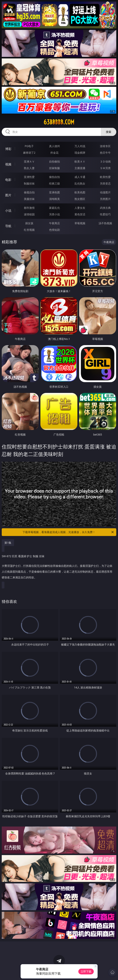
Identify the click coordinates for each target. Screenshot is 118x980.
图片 (8, 195)
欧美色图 (80, 192)
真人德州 (54, 146)
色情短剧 (54, 230)
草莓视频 (80, 223)
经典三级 (54, 183)
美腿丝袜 (29, 199)
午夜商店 (54, 223)
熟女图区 (80, 199)
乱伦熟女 (80, 183)
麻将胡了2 (29, 153)
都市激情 (29, 208)
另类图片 (105, 199)
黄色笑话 (80, 214)
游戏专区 (105, 146)
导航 (8, 226)
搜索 (109, 132)
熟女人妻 (29, 168)
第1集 (8, 543)
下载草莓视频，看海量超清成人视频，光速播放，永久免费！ (68, 532)
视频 (8, 164)
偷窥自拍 (29, 192)
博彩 (8, 149)
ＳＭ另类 (105, 168)
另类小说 (54, 214)
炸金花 (54, 153)
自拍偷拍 (54, 161)
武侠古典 (105, 208)
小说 (8, 211)
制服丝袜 (29, 183)
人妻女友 (80, 208)
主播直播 (80, 168)
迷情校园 (29, 214)
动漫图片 (105, 192)
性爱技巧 (105, 214)
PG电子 (29, 146)
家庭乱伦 (54, 208)
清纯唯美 (54, 199)
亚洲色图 (54, 192)
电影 (8, 180)
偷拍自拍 (54, 177)
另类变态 (105, 183)
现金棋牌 (80, 153)
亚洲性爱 (29, 177)
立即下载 (86, 971)
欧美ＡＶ (80, 161)
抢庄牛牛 (105, 153)
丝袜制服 (54, 168)
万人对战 (80, 146)
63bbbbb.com (59, 122)
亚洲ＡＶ (29, 161)
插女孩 (29, 223)
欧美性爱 (105, 177)
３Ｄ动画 (105, 161)
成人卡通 (80, 177)
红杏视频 (29, 230)
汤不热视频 (105, 223)
